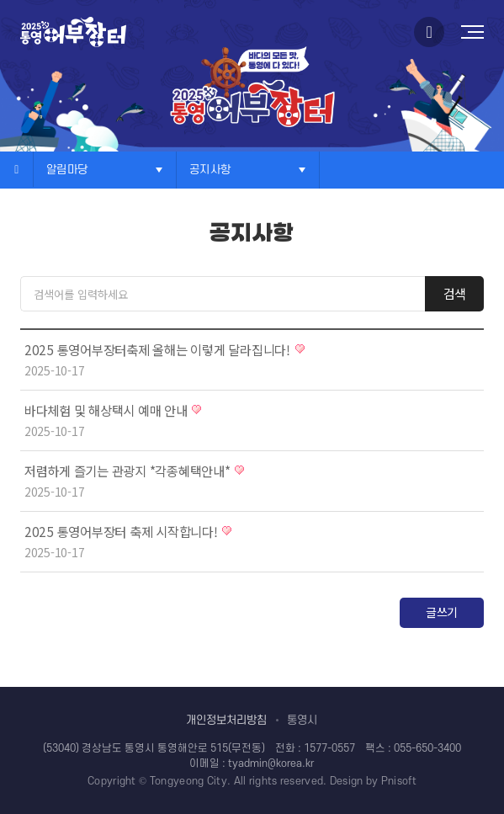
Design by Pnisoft (373, 781)
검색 (455, 293)
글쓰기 (442, 612)
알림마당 (67, 170)
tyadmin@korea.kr (271, 763)
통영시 (302, 720)
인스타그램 (429, 32)
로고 (73, 32)
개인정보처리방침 (226, 720)
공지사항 (210, 170)
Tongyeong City (188, 781)
